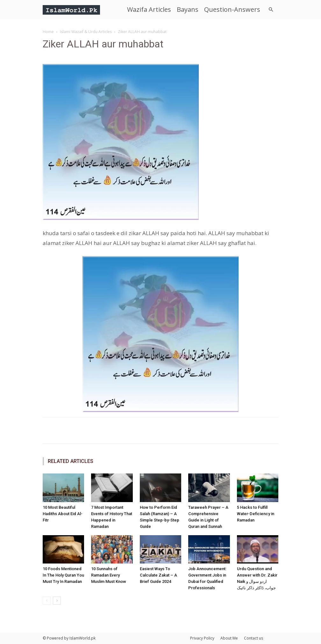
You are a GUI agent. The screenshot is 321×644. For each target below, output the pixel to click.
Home (48, 32)
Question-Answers (232, 9)
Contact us (253, 638)
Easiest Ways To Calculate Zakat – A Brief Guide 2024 (158, 575)
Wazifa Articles (149, 9)
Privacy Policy (202, 638)
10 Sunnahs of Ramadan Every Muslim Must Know (109, 575)
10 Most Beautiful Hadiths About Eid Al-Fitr (63, 514)
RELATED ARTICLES (71, 461)
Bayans (188, 9)
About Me (229, 638)
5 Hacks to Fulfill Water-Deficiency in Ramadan (256, 514)
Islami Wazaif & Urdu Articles (86, 32)
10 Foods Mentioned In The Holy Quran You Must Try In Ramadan (63, 575)
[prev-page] (47, 601)
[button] (271, 10)
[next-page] (57, 601)
